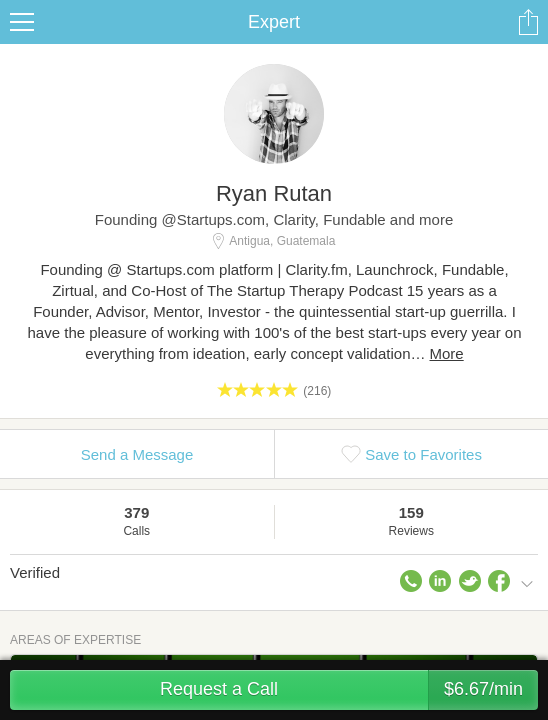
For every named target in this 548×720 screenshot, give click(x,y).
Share (528, 22)
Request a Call (349, 690)
